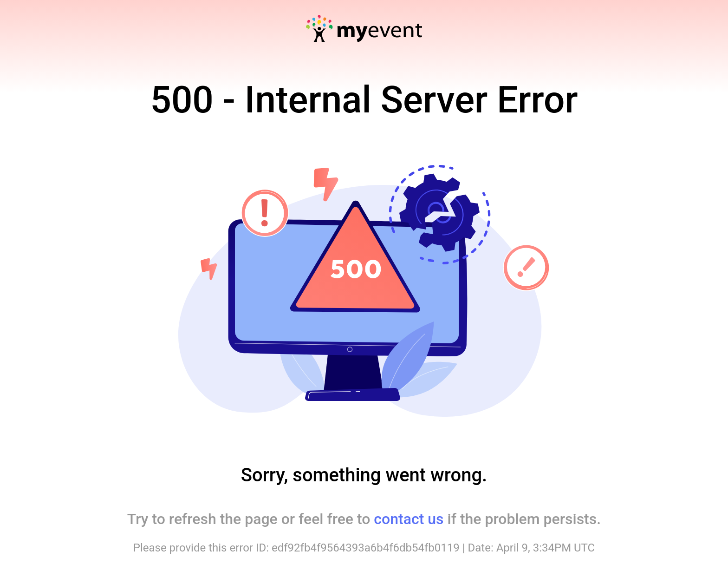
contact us (409, 519)
